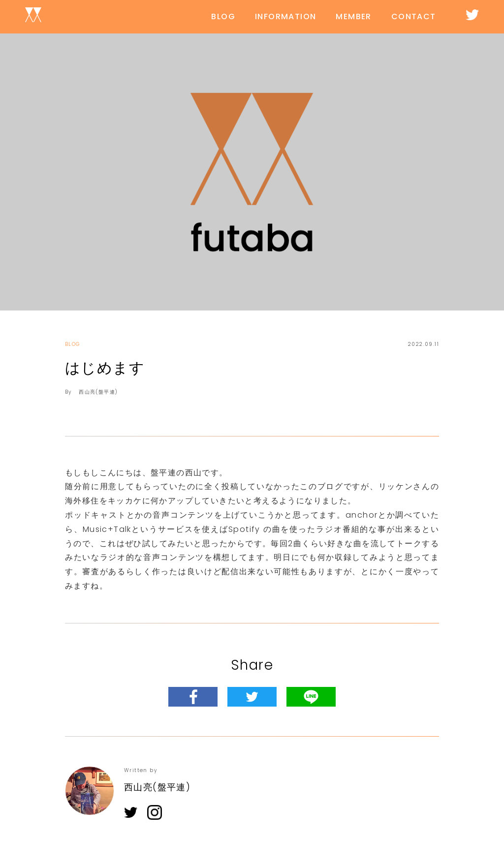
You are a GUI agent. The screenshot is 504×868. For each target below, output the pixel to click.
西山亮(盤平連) (98, 392)
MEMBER (353, 16)
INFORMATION (285, 16)
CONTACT (414, 16)
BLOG (223, 16)
